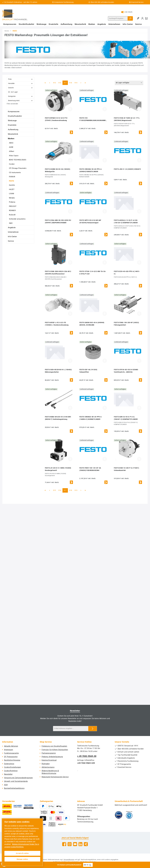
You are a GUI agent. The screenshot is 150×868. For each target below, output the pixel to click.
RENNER (12, 210)
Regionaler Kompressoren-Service (55, 777)
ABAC (11, 143)
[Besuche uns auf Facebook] (64, 844)
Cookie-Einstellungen (12, 767)
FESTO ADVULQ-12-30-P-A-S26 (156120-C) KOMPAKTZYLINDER (126, 221)
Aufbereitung (13, 130)
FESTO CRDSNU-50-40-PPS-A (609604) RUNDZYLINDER (90, 170)
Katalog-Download (49, 760)
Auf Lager (14, 92)
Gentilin (12, 185)
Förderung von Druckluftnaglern (54, 746)
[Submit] (93, 729)
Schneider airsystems (17, 219)
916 (60, 83)
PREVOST (13, 206)
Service (11, 241)
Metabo (12, 198)
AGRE (11, 147)
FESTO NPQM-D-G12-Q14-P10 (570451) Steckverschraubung (56, 119)
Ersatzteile (12, 125)
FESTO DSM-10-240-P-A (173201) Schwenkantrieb (126, 469)
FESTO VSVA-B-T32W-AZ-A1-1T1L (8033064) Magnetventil (127, 119)
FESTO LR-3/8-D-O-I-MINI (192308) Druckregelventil (58, 469)
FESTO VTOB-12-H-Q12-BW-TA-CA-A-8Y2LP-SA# (93, 273)
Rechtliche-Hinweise (12, 760)
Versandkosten (69, 860)
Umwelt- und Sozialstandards (16, 781)
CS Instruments (15, 173)
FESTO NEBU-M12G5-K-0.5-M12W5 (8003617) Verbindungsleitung (58, 418)
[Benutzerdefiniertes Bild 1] (119, 815)
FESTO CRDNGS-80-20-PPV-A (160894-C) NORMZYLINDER (90, 418)
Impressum (9, 750)
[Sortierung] (129, 83)
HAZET (12, 189)
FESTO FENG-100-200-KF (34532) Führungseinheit (126, 324)
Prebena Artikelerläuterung (52, 757)
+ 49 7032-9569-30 (87, 756)
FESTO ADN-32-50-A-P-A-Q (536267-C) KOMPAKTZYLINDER (126, 418)
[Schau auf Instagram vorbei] (70, 844)
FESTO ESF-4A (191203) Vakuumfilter (88, 371)
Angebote (12, 228)
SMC (11, 223)
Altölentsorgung (48, 767)
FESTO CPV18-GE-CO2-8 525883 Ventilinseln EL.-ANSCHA (126, 371)
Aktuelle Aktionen (11, 746)
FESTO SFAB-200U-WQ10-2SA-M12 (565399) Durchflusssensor (58, 273)
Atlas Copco (14, 156)
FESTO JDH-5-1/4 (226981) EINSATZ (127, 169)
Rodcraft (12, 215)
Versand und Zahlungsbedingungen (18, 778)
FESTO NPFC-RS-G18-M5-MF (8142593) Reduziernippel (90, 221)
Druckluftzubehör (15, 116)
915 (55, 83)
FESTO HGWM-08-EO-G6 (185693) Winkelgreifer (58, 170)
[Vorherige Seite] (50, 83)
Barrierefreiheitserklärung (14, 788)
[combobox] (118, 18)
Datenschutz (9, 764)
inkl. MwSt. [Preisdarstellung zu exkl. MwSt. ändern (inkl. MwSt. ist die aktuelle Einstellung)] (127, 12)
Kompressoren (14, 112)
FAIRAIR (12, 177)
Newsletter (8, 774)
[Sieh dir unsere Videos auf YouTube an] (75, 844)
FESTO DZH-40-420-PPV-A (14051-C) (127, 273)
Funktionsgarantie (11, 753)
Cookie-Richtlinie (11, 771)
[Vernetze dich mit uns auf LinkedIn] (80, 844)
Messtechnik (13, 134)
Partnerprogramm (49, 753)
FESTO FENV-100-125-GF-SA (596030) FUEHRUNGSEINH (90, 469)
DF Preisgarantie (11, 757)
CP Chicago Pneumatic (18, 168)
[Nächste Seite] (81, 83)
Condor (12, 164)
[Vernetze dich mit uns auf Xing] (86, 844)
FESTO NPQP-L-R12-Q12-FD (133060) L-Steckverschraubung (57, 324)
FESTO (12, 181)
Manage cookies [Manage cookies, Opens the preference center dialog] (22, 859)
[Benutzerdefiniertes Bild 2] (129, 815)
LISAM (12, 194)
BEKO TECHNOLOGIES (18, 160)
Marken (11, 139)
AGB (6, 785)
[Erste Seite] (45, 83)
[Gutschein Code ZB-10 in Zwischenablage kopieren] (90, 865)
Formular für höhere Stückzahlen (55, 750)
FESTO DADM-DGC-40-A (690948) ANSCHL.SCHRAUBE (92, 324)
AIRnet (12, 151)
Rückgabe (46, 764)
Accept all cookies (22, 853)
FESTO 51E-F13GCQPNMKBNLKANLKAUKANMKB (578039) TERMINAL (93, 119)
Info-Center (12, 237)
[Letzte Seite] (85, 83)
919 (76, 83)
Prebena (12, 202)
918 (71, 83)
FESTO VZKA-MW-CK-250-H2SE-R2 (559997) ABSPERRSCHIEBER (58, 221)
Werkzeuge (12, 121)
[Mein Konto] (142, 18)
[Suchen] (130, 18)
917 (65, 83)
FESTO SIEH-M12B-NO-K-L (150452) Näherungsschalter (58, 371)
